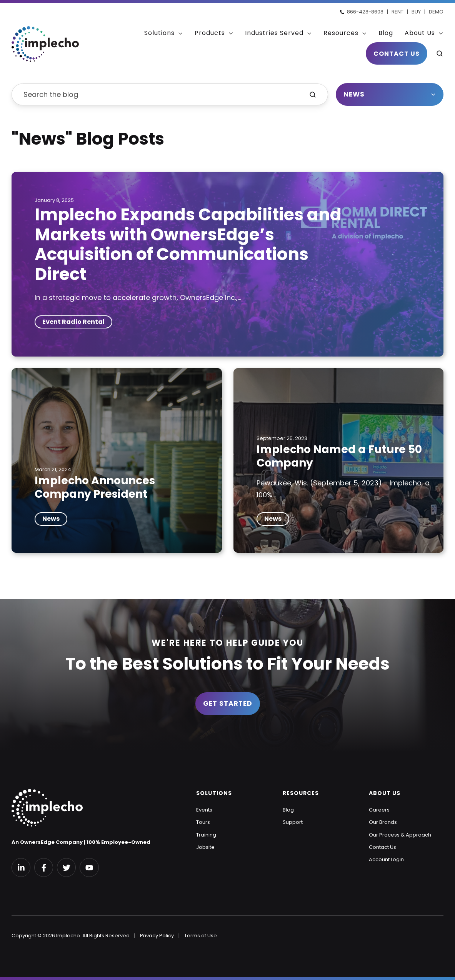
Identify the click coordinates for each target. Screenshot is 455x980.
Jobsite (205, 847)
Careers (379, 810)
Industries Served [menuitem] (274, 33)
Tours (203, 822)
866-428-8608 (365, 12)
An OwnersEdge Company (47, 842)
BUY (416, 12)
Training (206, 835)
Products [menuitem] (210, 33)
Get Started (228, 703)
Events (204, 810)
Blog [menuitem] (386, 33)
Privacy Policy (157, 936)
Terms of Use (201, 936)
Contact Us (397, 53)
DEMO (436, 12)
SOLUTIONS (214, 793)
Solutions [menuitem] (159, 33)
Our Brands (383, 822)
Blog (288, 810)
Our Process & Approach (400, 835)
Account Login (386, 859)
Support (293, 822)
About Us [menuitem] (420, 33)
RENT (397, 12)
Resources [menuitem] (341, 33)
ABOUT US (385, 793)
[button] (440, 53)
